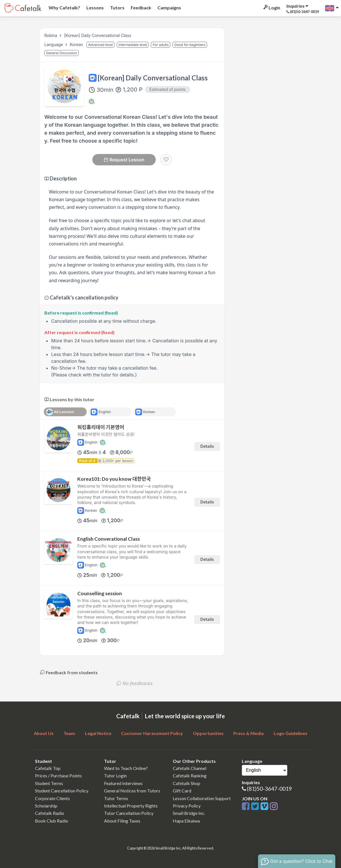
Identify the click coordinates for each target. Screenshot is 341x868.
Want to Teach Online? (126, 768)
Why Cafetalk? (64, 8)
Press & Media (249, 733)
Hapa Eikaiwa (186, 821)
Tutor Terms (116, 798)
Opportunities (208, 733)
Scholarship (46, 806)
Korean (77, 44)
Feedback (141, 8)
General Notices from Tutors (132, 791)
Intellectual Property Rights (131, 806)
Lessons (95, 8)
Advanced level (100, 45)
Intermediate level (133, 45)
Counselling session (100, 593)
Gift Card (182, 791)
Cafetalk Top (48, 768)
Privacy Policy (187, 806)
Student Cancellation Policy (62, 791)
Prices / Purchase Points (58, 776)
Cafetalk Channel (190, 768)
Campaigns (169, 8)
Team (69, 733)
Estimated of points (168, 89)
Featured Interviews (123, 783)
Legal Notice (98, 733)
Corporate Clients (52, 798)
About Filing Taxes (122, 821)
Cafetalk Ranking (190, 776)
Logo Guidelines (291, 733)
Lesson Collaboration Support (202, 798)
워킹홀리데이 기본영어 (101, 427)
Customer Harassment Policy (152, 733)
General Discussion (62, 53)
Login (271, 8)
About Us (44, 733)
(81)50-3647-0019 (269, 789)
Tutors (117, 8)
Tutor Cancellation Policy (129, 813)
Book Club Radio (52, 821)
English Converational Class (109, 539)
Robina (51, 35)
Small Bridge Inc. (189, 813)
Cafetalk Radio (50, 813)
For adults (161, 45)
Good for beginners (190, 45)
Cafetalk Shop (187, 783)
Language (54, 44)
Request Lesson (124, 160)
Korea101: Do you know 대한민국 (114, 479)
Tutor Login (115, 776)
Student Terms (49, 783)
